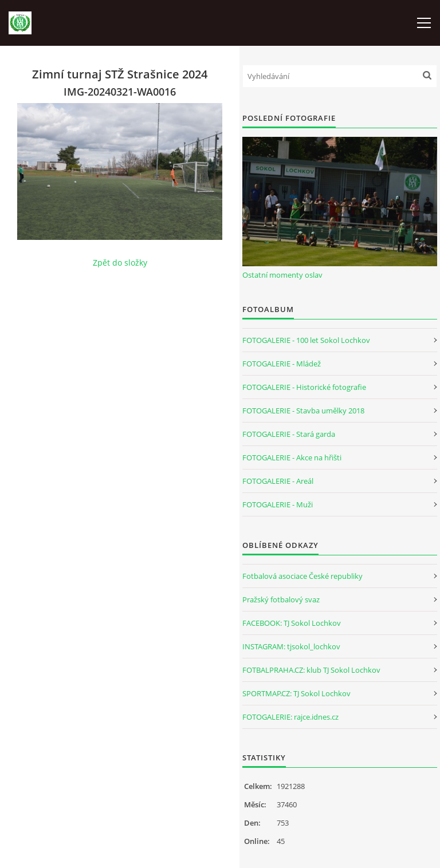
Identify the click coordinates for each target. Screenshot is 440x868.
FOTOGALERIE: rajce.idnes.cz (290, 717)
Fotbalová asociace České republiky (302, 576)
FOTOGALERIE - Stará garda (289, 434)
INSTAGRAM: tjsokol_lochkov (291, 646)
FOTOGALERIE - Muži (278, 504)
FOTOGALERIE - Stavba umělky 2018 (303, 411)
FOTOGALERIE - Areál (278, 481)
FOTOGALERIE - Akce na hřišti (292, 457)
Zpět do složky (120, 263)
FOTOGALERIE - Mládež (282, 364)
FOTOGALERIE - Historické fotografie (304, 387)
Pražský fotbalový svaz (281, 599)
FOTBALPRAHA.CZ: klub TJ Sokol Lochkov (311, 670)
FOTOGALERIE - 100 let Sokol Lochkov (306, 340)
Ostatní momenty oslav (282, 275)
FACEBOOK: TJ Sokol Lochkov (292, 623)
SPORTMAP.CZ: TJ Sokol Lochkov (296, 693)
